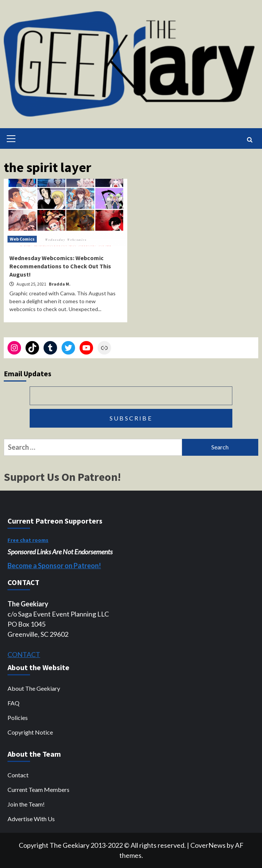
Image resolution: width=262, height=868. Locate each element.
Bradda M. (60, 284)
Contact (18, 775)
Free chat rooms (28, 540)
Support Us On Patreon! (62, 477)
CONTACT (24, 654)
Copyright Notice (30, 732)
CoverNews (208, 845)
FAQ (14, 703)
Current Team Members (38, 789)
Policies (18, 718)
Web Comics (22, 239)
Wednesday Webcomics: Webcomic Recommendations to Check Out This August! (60, 266)
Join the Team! (26, 804)
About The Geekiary (34, 688)
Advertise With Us (31, 819)
